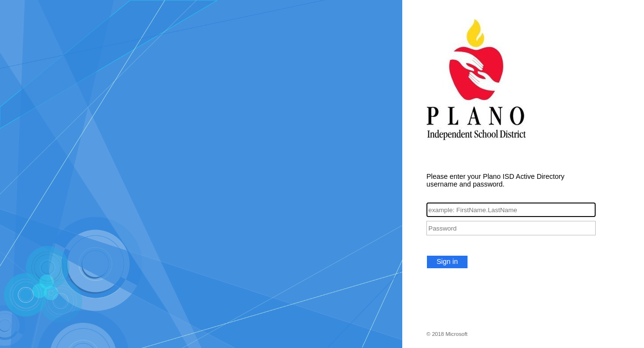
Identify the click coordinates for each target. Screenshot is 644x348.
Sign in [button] (447, 261)
